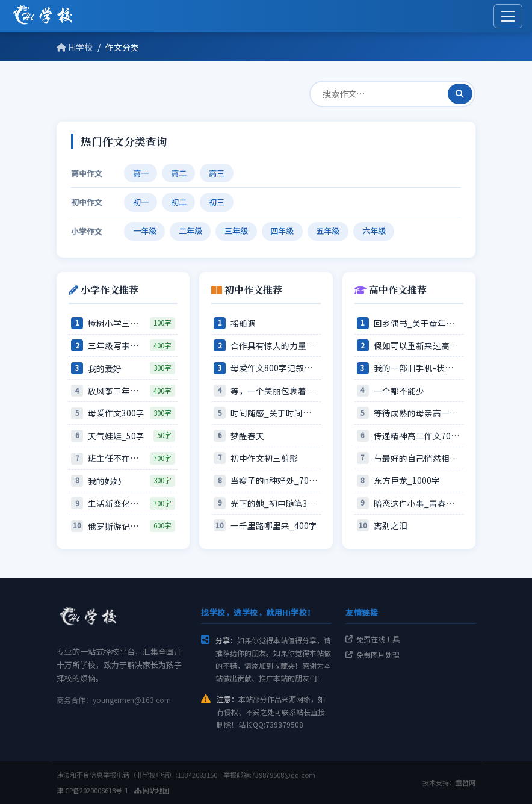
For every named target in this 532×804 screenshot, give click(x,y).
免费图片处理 (373, 654)
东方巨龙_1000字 (407, 480)
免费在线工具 (373, 639)
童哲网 (465, 782)
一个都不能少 (399, 391)
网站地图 (152, 790)
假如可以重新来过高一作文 (417, 345)
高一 (141, 173)
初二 (179, 202)
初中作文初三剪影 (264, 458)
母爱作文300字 (116, 413)
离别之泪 (391, 525)
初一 (141, 202)
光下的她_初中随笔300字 (274, 503)
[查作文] (392, 94)
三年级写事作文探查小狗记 (116, 345)
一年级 (145, 231)
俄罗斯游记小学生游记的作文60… (116, 526)
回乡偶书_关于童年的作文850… (417, 323)
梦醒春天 (247, 436)
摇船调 (243, 323)
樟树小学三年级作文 (116, 323)
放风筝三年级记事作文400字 (116, 391)
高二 (179, 173)
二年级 (190, 231)
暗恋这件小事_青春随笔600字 (417, 503)
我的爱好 (105, 368)
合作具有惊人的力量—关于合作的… (274, 345)
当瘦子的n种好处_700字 (274, 480)
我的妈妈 (105, 481)
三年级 (236, 231)
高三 (217, 173)
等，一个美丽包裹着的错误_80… (274, 391)
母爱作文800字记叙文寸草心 (274, 368)
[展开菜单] (508, 16)
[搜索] (460, 94)
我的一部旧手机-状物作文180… (417, 368)
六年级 (374, 231)
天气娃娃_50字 (116, 436)
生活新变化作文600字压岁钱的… (116, 503)
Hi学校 (75, 47)
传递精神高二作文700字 (417, 436)
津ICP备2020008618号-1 (92, 790)
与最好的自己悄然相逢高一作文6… (417, 458)
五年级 (328, 231)
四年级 (282, 231)
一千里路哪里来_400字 (274, 525)
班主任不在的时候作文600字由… (116, 458)
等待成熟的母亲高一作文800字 (417, 413)
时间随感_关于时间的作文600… (274, 413)
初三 (217, 202)
